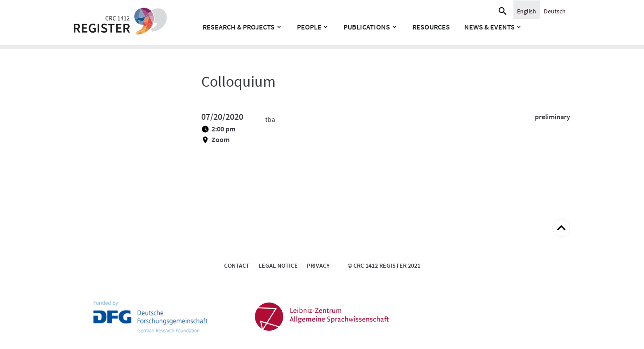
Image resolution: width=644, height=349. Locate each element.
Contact (237, 265)
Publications (367, 27)
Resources (431, 27)
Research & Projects (239, 27)
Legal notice (278, 265)
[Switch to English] (527, 11)
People (309, 27)
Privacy (318, 265)
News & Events (489, 27)
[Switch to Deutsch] (555, 11)
